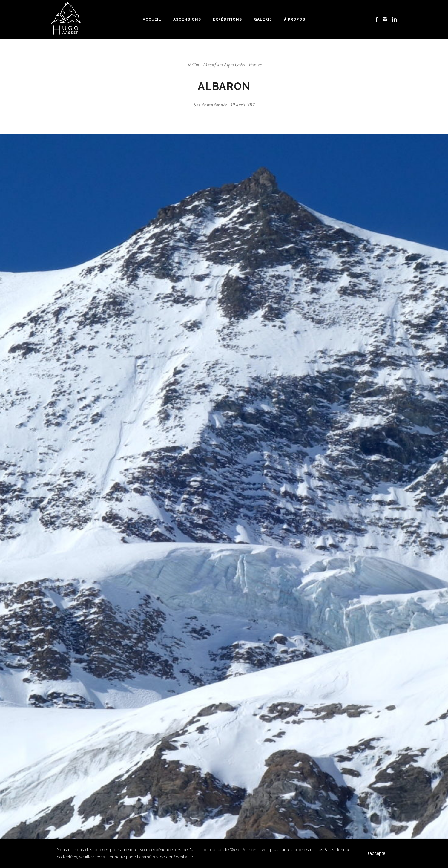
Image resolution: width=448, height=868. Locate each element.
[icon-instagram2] (387, 19)
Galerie (263, 19)
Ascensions (187, 19)
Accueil (152, 19)
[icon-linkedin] (395, 19)
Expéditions (227, 19)
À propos (295, 19)
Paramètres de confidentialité (165, 857)
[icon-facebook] (378, 19)
